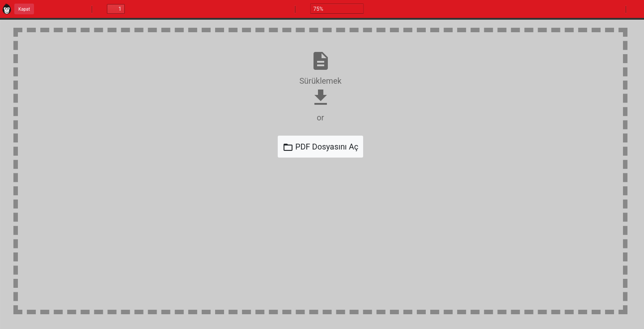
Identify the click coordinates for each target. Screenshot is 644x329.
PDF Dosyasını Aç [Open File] (320, 147)
